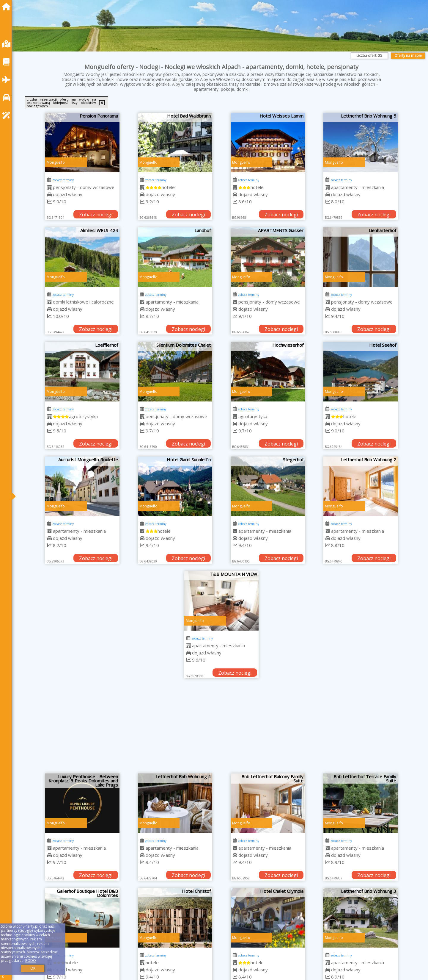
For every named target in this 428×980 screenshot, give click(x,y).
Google (26, 930)
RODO (31, 961)
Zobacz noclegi (96, 215)
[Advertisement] (221, 729)
